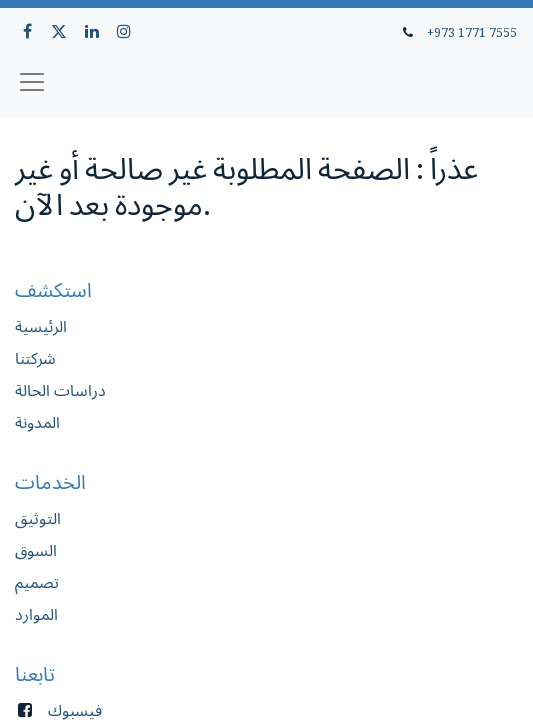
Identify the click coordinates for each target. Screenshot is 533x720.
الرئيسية (41, 326)
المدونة (37, 422)
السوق (36, 550)
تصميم (37, 582)
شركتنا (35, 358)
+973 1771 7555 (472, 32)
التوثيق (38, 518)
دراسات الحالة (60, 390)
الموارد (36, 614)
